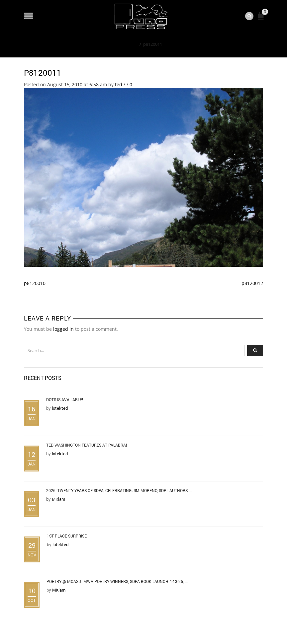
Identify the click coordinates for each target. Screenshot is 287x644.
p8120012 (252, 283)
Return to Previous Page (233, 44)
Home (131, 44)
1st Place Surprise (67, 536)
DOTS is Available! (65, 399)
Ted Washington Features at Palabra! (87, 445)
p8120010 (35, 283)
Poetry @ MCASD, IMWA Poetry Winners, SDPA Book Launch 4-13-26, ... (117, 581)
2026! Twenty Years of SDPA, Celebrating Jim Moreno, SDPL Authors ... (119, 490)
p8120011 (43, 73)
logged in (63, 329)
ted (119, 84)
